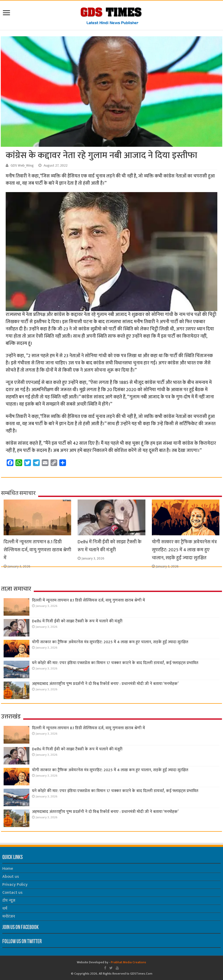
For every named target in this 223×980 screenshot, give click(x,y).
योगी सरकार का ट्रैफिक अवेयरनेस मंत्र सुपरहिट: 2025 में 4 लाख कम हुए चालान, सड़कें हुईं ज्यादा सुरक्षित (184, 550)
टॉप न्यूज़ (9, 901)
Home (8, 869)
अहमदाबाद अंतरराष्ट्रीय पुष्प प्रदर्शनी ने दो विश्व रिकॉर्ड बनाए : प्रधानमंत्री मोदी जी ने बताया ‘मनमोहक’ (105, 684)
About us (11, 877)
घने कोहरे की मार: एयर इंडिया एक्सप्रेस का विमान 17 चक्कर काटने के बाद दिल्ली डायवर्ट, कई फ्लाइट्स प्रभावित (115, 663)
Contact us (12, 893)
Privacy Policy (15, 885)
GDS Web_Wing (22, 166)
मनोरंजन (9, 917)
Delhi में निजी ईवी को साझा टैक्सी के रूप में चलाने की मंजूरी (110, 546)
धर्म (5, 909)
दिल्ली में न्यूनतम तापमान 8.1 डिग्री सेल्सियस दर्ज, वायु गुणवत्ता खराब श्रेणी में (37, 550)
